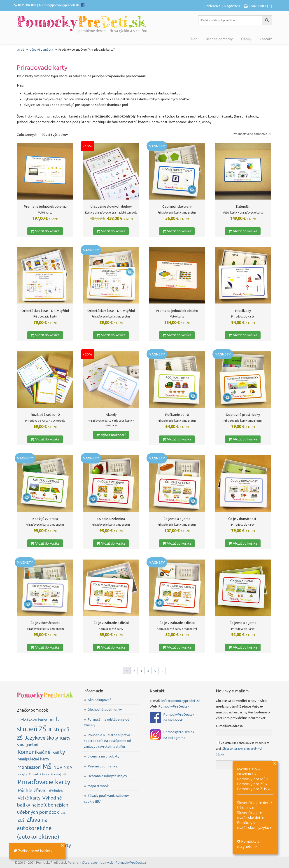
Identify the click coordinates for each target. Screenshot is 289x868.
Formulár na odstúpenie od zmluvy (107, 722)
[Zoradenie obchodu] (251, 134)
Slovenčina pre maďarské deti (250, 815)
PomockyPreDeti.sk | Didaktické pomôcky (82, 23)
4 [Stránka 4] (148, 671)
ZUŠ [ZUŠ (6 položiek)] (21, 820)
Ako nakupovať (99, 700)
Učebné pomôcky (41, 49)
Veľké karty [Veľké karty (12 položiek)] (29, 798)
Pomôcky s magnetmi (248, 844)
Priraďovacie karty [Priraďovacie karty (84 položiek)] (44, 782)
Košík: (260, 6)
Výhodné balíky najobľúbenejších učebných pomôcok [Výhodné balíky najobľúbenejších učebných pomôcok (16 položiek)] (43, 805)
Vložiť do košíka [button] (45, 231)
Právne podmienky (102, 766)
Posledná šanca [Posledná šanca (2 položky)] (39, 774)
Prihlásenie (212, 6)
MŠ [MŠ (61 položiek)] (47, 767)
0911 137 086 (27, 5)
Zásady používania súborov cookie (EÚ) (106, 799)
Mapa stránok (98, 786)
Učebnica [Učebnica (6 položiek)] (55, 791)
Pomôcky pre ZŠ (251, 784)
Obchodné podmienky (105, 709)
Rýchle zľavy (247, 769)
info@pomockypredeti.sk (61, 5)
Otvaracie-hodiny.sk (97, 862)
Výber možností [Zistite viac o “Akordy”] (111, 435)
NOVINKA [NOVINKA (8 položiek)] (63, 767)
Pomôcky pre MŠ (251, 779)
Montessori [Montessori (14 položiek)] (29, 767)
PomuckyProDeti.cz (131, 862)
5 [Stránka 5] (155, 671)
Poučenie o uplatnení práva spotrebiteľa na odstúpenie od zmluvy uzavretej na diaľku (107, 741)
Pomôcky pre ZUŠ (252, 789)
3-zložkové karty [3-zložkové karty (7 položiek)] (32, 720)
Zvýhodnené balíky (32, 851)
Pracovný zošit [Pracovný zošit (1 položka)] (59, 774)
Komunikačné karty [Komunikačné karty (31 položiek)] (41, 752)
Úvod (21, 49)
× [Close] (62, 845)
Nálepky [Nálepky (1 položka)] (22, 774)
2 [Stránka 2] (134, 671)
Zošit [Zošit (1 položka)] (64, 813)
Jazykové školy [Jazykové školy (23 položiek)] (41, 738)
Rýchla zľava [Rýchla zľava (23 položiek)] (31, 790)
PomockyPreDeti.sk (174, 706)
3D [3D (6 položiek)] (51, 720)
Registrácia (232, 6)
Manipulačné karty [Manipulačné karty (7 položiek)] (33, 759)
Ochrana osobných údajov (107, 776)
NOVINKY (245, 774)
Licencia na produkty (103, 756)
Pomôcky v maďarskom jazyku (253, 825)
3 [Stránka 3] (141, 671)
